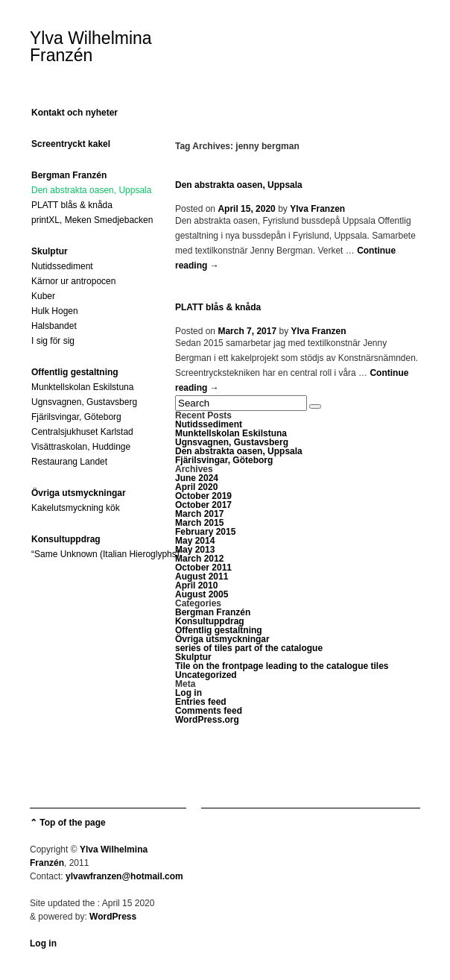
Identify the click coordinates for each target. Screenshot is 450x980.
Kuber (43, 296)
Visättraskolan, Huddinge (81, 447)
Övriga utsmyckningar (79, 493)
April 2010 (196, 585)
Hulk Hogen (55, 311)
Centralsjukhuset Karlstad (82, 432)
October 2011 (203, 568)
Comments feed (209, 711)
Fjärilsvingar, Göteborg (76, 417)
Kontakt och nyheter (75, 113)
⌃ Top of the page (68, 823)
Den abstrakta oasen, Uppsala (91, 190)
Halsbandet (54, 326)
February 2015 (205, 532)
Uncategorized (206, 675)
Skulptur (50, 251)
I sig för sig (53, 341)
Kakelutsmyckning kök (76, 508)
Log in (188, 693)
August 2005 (202, 594)
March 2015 (199, 523)
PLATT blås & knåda (72, 205)
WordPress (113, 917)
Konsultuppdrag (66, 539)
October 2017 (203, 505)
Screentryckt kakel (71, 144)
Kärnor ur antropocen (73, 281)
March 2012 (199, 559)
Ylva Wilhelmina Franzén (91, 47)
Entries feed (201, 702)
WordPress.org (207, 720)
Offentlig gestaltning (75, 372)
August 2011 (202, 577)
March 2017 (199, 514)
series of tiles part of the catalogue (249, 648)
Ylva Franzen (317, 209)
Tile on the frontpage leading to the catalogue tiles (282, 666)
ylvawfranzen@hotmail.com (124, 876)
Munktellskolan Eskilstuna (82, 387)
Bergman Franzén (69, 175)
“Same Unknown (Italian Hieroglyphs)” (107, 554)
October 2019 (203, 496)
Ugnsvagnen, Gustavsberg (84, 402)
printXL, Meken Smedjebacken (92, 220)
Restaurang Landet (69, 462)
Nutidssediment (62, 266)
